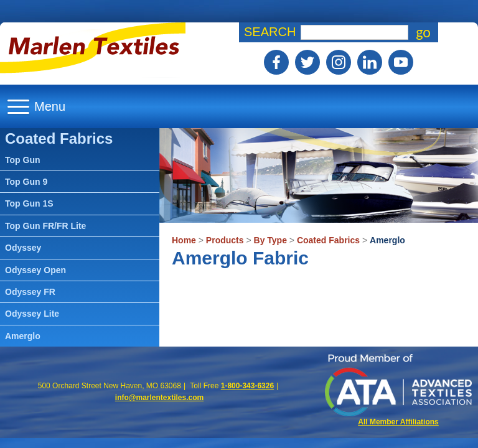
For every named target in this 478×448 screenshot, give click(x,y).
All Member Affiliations (398, 422)
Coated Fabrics (328, 240)
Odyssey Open (35, 270)
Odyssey (23, 248)
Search (270, 32)
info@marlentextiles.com (159, 398)
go (423, 32)
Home (184, 240)
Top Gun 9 (26, 182)
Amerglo (387, 240)
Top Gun (23, 160)
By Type (270, 240)
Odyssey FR (30, 292)
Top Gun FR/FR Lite (45, 226)
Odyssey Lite (32, 314)
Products (225, 240)
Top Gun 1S (29, 203)
